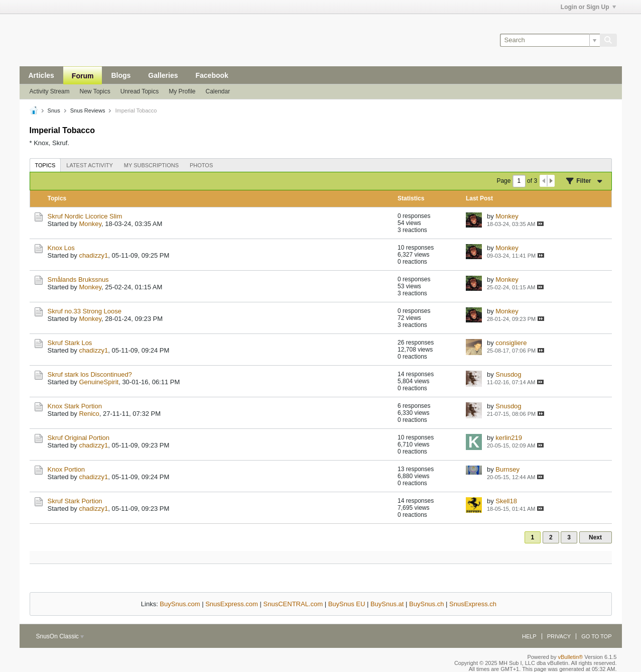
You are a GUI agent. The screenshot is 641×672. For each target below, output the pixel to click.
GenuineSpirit (99, 382)
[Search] (550, 40)
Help (529, 636)
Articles (41, 75)
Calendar (218, 91)
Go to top (596, 636)
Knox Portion (66, 469)
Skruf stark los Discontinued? (90, 374)
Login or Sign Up (588, 7)
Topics (45, 165)
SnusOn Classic (60, 636)
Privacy (559, 636)
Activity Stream (50, 91)
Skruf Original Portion (79, 438)
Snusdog (508, 374)
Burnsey (507, 469)
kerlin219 (509, 438)
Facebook (212, 75)
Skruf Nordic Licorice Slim (85, 216)
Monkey (90, 224)
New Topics (95, 91)
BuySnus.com (180, 604)
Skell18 (506, 501)
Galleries (163, 75)
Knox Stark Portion (75, 406)
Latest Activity (90, 165)
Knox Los (61, 248)
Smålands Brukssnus (78, 279)
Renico (89, 414)
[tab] (45, 165)
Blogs (121, 75)
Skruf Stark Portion (75, 501)
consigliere (511, 343)
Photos (201, 165)
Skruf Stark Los (70, 343)
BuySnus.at (387, 604)
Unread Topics (140, 91)
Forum (83, 76)
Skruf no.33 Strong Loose (85, 311)
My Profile (182, 91)
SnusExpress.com (232, 604)
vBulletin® (571, 657)
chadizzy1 (93, 255)
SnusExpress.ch (473, 604)
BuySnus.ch (426, 604)
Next (595, 537)
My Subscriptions (151, 165)
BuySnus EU (347, 604)
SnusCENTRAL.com (293, 604)
